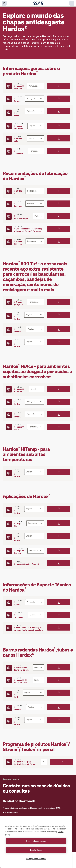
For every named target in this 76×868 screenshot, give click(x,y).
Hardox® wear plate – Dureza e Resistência (19, 88)
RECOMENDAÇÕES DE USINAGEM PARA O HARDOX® (22, 218)
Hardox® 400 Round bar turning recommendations (22, 669)
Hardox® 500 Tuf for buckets (18, 318)
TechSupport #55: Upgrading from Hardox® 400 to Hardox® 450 (19, 616)
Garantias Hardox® (18, 100)
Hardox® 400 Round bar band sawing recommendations (22, 681)
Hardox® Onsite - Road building (18, 512)
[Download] (59, 86)
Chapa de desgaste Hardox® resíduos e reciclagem (19, 525)
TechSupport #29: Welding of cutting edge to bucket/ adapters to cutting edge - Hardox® (28, 629)
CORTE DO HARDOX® (18, 192)
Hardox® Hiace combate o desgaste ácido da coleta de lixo (18, 403)
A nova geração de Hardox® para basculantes (19, 303)
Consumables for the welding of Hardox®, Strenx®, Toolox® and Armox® (28, 230)
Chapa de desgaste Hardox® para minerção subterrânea (19, 552)
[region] (36, 842)
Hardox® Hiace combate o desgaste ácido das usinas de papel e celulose (18, 416)
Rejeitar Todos (36, 850)
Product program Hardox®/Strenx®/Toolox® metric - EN (26, 763)
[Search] (4, 3)
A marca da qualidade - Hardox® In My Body (18, 115)
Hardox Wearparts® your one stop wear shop (19, 127)
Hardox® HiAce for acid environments (20, 390)
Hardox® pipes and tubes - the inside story (18, 723)
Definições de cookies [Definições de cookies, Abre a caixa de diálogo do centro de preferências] (36, 859)
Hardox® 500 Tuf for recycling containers (18, 331)
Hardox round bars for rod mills (17, 696)
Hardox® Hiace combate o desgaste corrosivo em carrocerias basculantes (19, 428)
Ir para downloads (11, 813)
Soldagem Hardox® (18, 205)
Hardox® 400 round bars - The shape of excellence (18, 709)
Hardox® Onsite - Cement (26, 564)
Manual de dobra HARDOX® (18, 243)
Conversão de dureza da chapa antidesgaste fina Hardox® (19, 153)
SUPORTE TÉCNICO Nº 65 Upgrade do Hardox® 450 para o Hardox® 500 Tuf (18, 604)
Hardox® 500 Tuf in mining (18, 345)
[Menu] (72, 3)
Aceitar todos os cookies (36, 841)
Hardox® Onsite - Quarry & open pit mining (18, 539)
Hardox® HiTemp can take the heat (18, 475)
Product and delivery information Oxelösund (19, 140)
